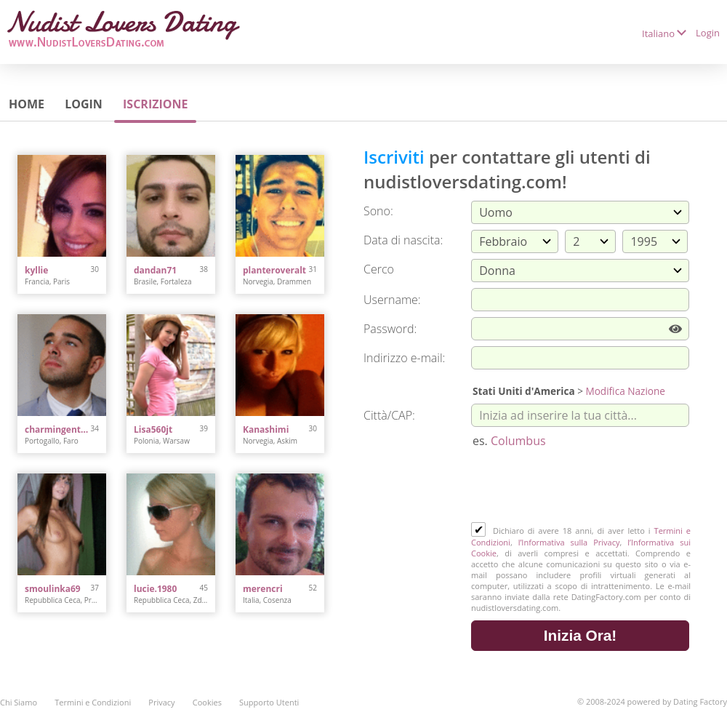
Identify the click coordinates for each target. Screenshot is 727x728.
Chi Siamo (19, 702)
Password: (390, 329)
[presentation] (582, 487)
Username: (392, 300)
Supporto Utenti (269, 702)
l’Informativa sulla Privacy (569, 542)
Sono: (378, 211)
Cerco (379, 269)
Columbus (518, 441)
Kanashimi (266, 429)
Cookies (207, 702)
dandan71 (155, 270)
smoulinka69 (53, 589)
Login (708, 33)
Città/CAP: (389, 415)
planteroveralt (274, 270)
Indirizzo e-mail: (404, 358)
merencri (263, 589)
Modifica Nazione (625, 391)
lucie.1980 (155, 589)
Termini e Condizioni (93, 702)
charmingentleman (58, 429)
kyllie (36, 270)
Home (27, 104)
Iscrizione (155, 104)
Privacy (161, 702)
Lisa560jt (153, 429)
